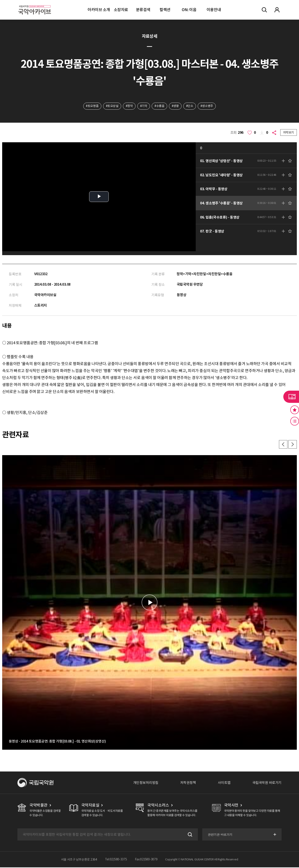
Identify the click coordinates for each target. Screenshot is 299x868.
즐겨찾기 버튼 (295, 410)
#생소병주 (207, 106)
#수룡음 (159, 106)
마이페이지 (277, 10)
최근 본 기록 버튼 (295, 421)
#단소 (190, 106)
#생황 (175, 106)
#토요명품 (92, 106)
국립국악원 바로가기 (267, 783)
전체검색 (264, 10)
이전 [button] (283, 445)
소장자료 (121, 10)
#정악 (129, 106)
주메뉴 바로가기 (0, 0)
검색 (189, 835)
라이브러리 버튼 (291, 397)
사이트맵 (224, 783)
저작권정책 (188, 783)
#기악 (144, 106)
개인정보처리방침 (146, 783)
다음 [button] (292, 445)
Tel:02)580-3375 (116, 860)
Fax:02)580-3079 (146, 860)
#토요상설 (112, 106)
